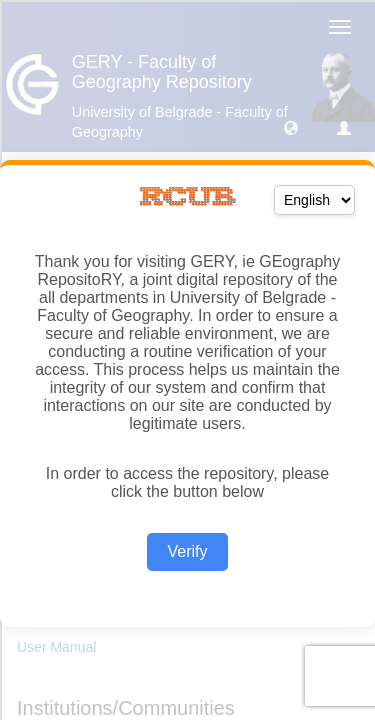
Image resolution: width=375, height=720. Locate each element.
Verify (187, 551)
